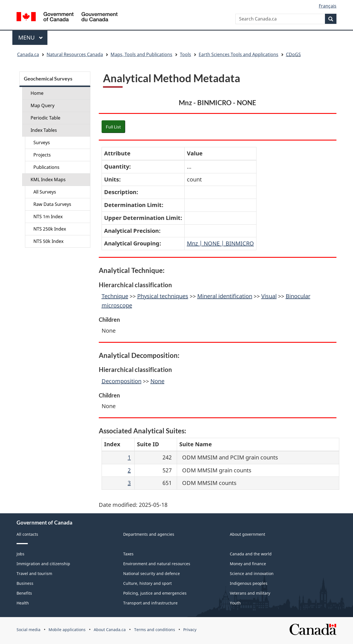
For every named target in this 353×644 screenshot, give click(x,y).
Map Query (43, 105)
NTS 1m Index (48, 217)
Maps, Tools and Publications (141, 54)
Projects (42, 155)
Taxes (128, 554)
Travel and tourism (34, 573)
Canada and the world (251, 554)
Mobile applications (67, 630)
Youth (235, 603)
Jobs (20, 554)
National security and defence (152, 573)
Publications (46, 167)
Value (195, 153)
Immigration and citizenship (43, 564)
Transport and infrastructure (150, 603)
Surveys (42, 142)
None (157, 381)
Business (25, 583)
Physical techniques (163, 296)
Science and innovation (252, 573)
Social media (28, 630)
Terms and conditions (155, 630)
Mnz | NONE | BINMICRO (220, 243)
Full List (113, 127)
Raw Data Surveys (52, 204)
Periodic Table (45, 118)
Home (37, 93)
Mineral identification (225, 296)
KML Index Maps (48, 180)
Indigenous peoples (249, 583)
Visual (269, 296)
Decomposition (122, 381)
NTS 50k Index (48, 241)
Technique (115, 296)
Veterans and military (250, 593)
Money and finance (248, 564)
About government (247, 534)
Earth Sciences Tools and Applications (239, 54)
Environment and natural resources (157, 564)
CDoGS (293, 54)
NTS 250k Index (50, 229)
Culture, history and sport (147, 583)
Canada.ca (28, 54)
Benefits (24, 593)
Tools (185, 54)
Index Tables (44, 130)
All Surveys (45, 192)
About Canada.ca (110, 630)
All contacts (27, 534)
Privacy (190, 630)
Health (23, 603)
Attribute (117, 153)
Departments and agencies (149, 534)
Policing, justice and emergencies (155, 593)
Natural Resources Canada (75, 54)
